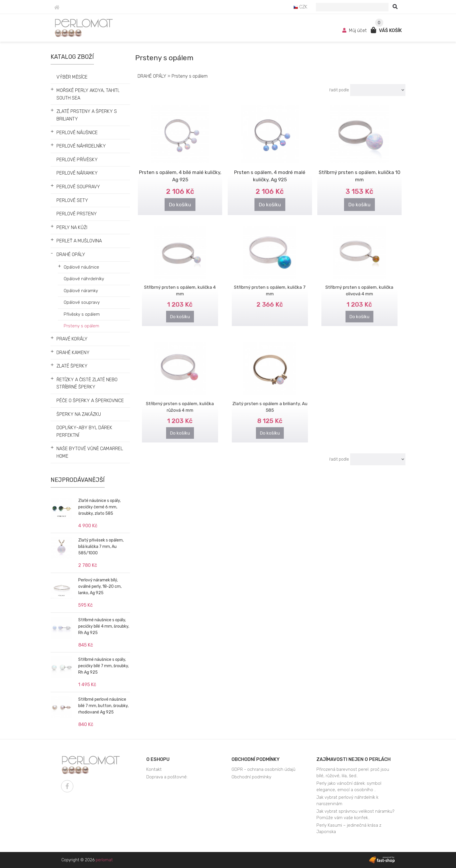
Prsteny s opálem (81, 326)
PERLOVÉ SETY (72, 200)
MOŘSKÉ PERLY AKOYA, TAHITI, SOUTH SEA (88, 94)
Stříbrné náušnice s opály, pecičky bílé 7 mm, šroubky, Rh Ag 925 (104, 666)
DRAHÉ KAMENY (73, 353)
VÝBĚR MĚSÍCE (72, 77)
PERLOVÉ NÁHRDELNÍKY (81, 146)
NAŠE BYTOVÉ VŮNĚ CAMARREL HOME (90, 452)
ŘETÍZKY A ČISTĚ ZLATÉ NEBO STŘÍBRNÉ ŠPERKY (87, 383)
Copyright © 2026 (87, 860)
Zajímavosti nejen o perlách (353, 759)
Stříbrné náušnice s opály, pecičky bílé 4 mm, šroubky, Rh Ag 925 (104, 626)
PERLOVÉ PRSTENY (77, 214)
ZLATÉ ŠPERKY (72, 366)
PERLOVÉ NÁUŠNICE (77, 133)
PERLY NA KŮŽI (72, 227)
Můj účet (355, 30)
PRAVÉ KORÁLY (72, 339)
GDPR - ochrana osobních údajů (263, 769)
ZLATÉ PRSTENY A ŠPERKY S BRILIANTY (87, 115)
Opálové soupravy (82, 302)
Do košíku (180, 205)
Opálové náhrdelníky (84, 279)
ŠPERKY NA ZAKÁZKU (79, 414)
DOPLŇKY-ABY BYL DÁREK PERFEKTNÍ (84, 431)
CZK (300, 7)
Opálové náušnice (81, 267)
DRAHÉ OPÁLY (71, 254)
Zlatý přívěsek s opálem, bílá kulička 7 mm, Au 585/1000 (101, 547)
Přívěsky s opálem (82, 314)
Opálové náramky (81, 291)
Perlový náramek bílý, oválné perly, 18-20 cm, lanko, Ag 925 (100, 586)
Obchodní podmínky (255, 759)
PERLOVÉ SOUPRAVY (78, 187)
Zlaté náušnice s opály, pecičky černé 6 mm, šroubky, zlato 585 (99, 507)
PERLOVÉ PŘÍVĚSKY (77, 160)
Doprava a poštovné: (167, 777)
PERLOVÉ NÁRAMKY (77, 173)
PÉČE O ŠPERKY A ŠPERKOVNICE (90, 401)
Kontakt (154, 769)
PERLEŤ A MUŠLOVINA (79, 241)
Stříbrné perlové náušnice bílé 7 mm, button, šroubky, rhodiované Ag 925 (103, 706)
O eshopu (158, 759)
